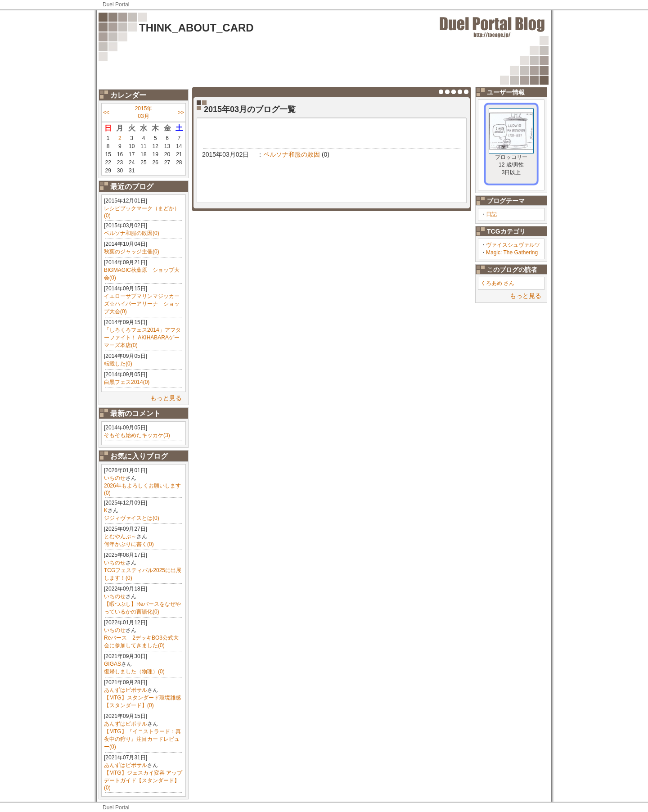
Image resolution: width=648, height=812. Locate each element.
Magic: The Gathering (512, 253)
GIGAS (112, 664)
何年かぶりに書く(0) (129, 544)
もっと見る (166, 398)
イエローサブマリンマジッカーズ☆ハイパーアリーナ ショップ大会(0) (142, 304)
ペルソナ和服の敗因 (292, 154)
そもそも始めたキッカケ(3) (137, 435)
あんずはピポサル (126, 690)
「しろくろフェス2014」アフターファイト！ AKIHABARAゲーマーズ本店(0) (142, 338)
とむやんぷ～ (120, 537)
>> (181, 113)
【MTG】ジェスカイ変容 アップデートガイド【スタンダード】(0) (143, 780)
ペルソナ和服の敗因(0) (132, 233)
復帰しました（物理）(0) (134, 672)
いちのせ (115, 478)
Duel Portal (116, 5)
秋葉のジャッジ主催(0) (132, 252)
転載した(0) (118, 364)
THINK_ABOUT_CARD (196, 28)
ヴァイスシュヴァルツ (513, 245)
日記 (491, 214)
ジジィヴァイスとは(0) (132, 518)
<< (106, 113)
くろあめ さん (497, 283)
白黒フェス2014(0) (127, 382)
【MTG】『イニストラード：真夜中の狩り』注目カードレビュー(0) (142, 739)
